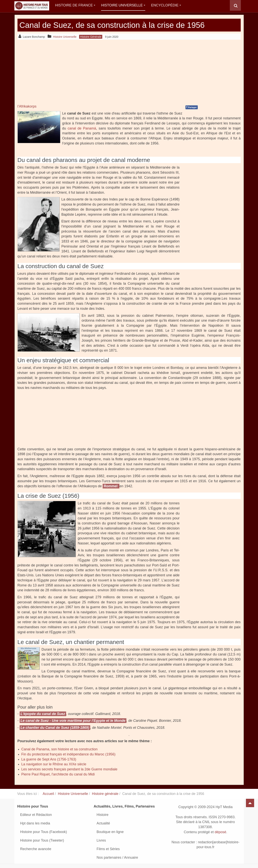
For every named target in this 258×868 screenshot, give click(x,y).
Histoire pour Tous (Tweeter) (42, 840)
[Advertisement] (129, 72)
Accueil (48, 794)
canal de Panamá (82, 128)
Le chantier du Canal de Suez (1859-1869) (55, 728)
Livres (101, 840)
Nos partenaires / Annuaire (117, 857)
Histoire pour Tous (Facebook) (44, 832)
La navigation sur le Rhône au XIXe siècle (54, 764)
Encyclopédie (166, 5)
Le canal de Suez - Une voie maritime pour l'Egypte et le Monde (73, 721)
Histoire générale (105, 794)
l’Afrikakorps (27, 106)
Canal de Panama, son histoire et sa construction (59, 749)
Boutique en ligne (110, 832)
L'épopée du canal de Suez (43, 714)
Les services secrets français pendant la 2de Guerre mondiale (69, 769)
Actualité (103, 823)
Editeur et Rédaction (36, 815)
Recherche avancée (36, 849)
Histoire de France (75, 5)
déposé (220, 832)
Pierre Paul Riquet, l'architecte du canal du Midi (58, 774)
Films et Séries (108, 849)
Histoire (103, 815)
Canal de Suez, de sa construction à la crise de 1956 (115, 25)
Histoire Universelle (123, 5)
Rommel (111, 486)
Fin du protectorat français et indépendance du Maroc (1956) (68, 754)
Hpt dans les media (35, 823)
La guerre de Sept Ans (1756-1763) (49, 759)
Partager (192, 107)
